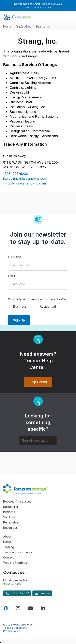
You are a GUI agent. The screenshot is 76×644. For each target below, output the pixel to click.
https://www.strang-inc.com (25, 183)
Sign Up (19, 320)
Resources (10, 528)
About (7, 536)
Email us (42, 593)
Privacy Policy (12, 631)
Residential (11, 507)
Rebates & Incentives (17, 501)
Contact (8, 557)
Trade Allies (23, 26)
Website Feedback (16, 563)
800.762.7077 (17, 593)
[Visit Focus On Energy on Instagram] (18, 608)
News (7, 542)
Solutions (9, 517)
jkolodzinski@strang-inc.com (25, 178)
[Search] (38, 440)
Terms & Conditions (15, 628)
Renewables (12, 522)
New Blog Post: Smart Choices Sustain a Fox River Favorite (38, 6)
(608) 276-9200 (16, 174)
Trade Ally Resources (18, 552)
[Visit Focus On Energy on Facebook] (6, 608)
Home (7, 26)
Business (9, 512)
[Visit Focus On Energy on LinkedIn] (43, 608)
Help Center (38, 382)
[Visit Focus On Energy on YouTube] (30, 608)
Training (9, 547)
